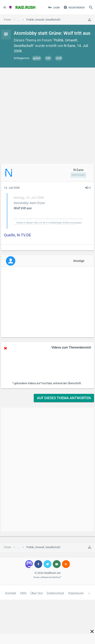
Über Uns (37, 593)
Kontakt (11, 593)
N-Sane (70, 46)
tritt (48, 58)
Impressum (76, 593)
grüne (37, 58)
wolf (59, 58)
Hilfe (23, 593)
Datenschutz (55, 593)
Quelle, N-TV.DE (17, 235)
